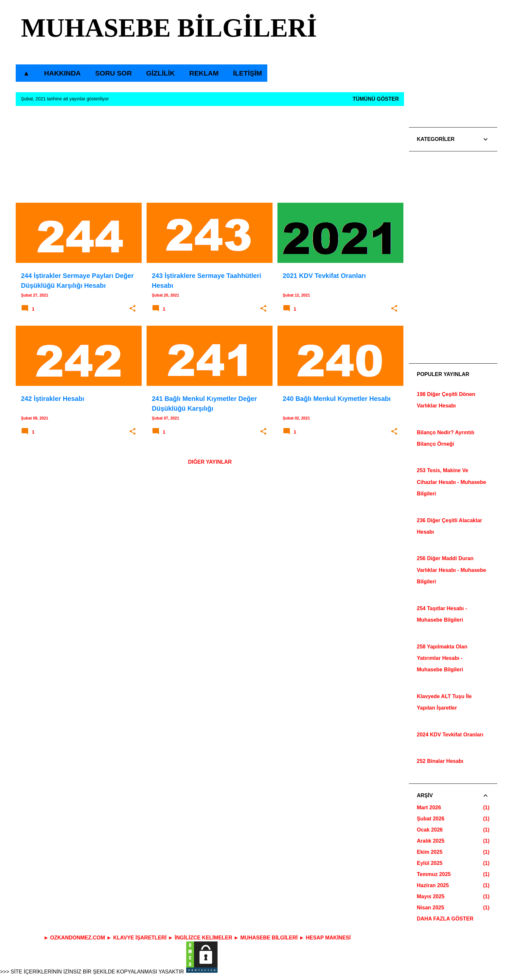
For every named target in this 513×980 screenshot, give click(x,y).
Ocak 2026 (430, 830)
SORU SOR (112, 73)
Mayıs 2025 (431, 896)
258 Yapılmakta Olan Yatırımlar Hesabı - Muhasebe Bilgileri (442, 658)
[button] (133, 309)
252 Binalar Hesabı (440, 761)
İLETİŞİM (246, 73)
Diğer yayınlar (210, 462)
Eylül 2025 (430, 863)
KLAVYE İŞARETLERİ (140, 938)
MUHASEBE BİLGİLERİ (169, 28)
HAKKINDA (61, 73)
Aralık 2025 (431, 841)
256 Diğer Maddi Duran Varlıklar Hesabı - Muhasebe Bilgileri (451, 570)
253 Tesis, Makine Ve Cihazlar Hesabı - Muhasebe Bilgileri (451, 482)
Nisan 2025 (431, 908)
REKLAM (202, 73)
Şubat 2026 (431, 819)
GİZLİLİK (159, 73)
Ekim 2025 (430, 852)
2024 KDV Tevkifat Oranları (450, 735)
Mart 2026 (429, 808)
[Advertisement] (210, 157)
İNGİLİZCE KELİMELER (203, 938)
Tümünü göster (376, 99)
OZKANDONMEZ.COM (78, 938)
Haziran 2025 (433, 885)
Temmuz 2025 (434, 874)
